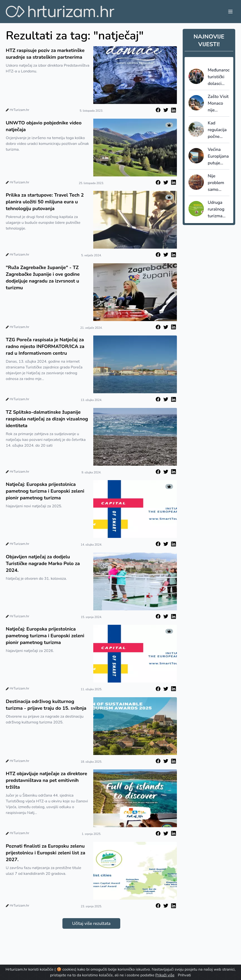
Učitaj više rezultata (91, 923)
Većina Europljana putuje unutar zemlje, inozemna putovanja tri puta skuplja (218, 156)
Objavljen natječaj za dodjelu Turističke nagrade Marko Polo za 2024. (43, 564)
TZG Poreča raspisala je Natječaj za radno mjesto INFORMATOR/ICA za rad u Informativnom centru (45, 346)
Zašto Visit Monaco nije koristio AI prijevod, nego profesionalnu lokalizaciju (219, 103)
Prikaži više (165, 975)
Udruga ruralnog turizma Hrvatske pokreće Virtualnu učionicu (217, 209)
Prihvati (184, 975)
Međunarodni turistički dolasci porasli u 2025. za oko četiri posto (219, 77)
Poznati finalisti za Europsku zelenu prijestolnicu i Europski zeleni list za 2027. (46, 853)
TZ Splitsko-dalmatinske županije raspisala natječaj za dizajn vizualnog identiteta (47, 419)
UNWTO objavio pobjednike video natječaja (44, 126)
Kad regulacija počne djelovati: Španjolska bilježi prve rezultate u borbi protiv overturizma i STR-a (219, 130)
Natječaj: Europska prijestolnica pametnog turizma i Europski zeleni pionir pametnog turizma (45, 491)
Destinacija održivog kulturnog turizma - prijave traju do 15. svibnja (46, 705)
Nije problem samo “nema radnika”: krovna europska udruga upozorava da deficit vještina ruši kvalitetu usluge (218, 183)
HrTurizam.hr (19, 110)
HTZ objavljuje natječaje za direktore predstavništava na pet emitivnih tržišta (47, 780)
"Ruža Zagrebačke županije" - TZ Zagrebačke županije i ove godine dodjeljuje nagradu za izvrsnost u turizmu (43, 278)
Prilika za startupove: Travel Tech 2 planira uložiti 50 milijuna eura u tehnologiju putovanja (45, 202)
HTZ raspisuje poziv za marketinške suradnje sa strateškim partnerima (45, 54)
